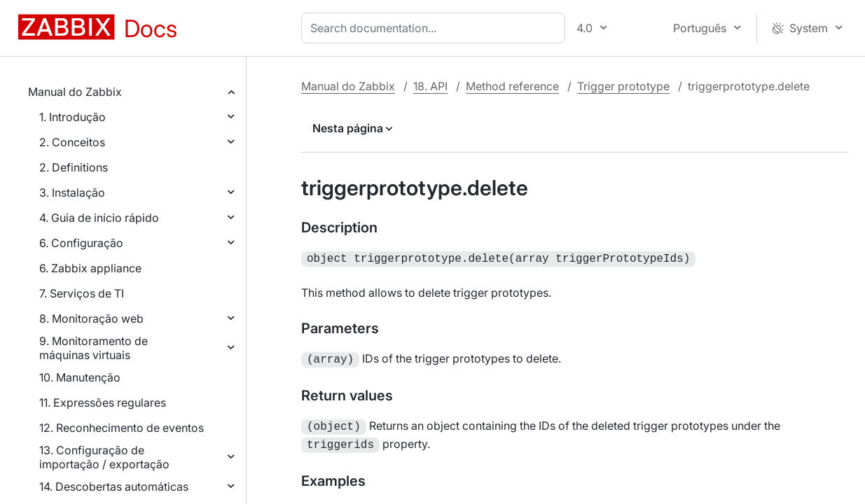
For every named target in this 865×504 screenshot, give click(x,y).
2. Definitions (74, 167)
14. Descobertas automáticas (114, 486)
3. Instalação (72, 192)
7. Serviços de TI (82, 293)
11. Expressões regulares (103, 402)
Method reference (512, 86)
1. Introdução (72, 117)
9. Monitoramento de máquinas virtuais (94, 348)
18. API (430, 86)
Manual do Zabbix (75, 92)
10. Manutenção (80, 377)
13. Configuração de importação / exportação (104, 457)
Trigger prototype (623, 86)
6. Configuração (81, 243)
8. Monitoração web (91, 318)
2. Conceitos (72, 142)
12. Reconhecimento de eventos (122, 428)
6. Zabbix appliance (90, 268)
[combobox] (436, 28)
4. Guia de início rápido (99, 218)
